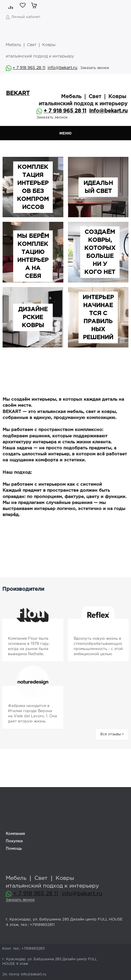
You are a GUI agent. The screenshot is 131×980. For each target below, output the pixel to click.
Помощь (14, 849)
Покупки (14, 841)
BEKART (18, 93)
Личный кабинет (26, 17)
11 (43, 68)
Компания (15, 834)
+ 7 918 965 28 (27, 68)
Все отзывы (112, 734)
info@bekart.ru (62, 68)
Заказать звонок (95, 68)
